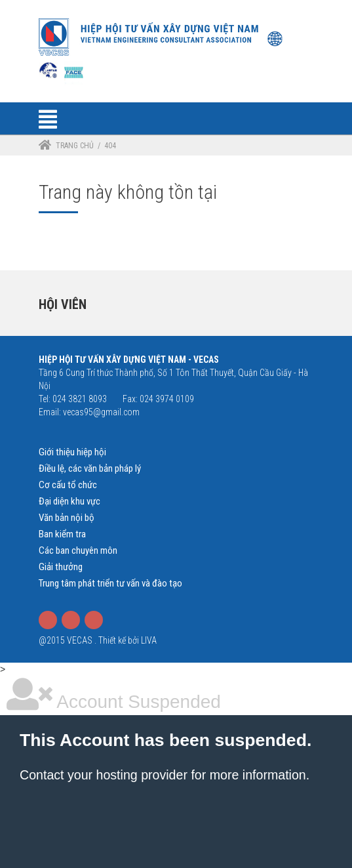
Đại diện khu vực (69, 501)
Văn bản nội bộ (67, 518)
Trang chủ (75, 146)
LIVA (149, 640)
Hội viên (63, 304)
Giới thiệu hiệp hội (72, 452)
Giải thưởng (61, 567)
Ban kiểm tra (62, 534)
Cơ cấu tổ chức (68, 485)
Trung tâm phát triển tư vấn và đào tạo (110, 583)
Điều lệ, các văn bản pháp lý (90, 468)
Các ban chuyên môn (78, 550)
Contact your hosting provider (104, 775)
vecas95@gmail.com (101, 412)
